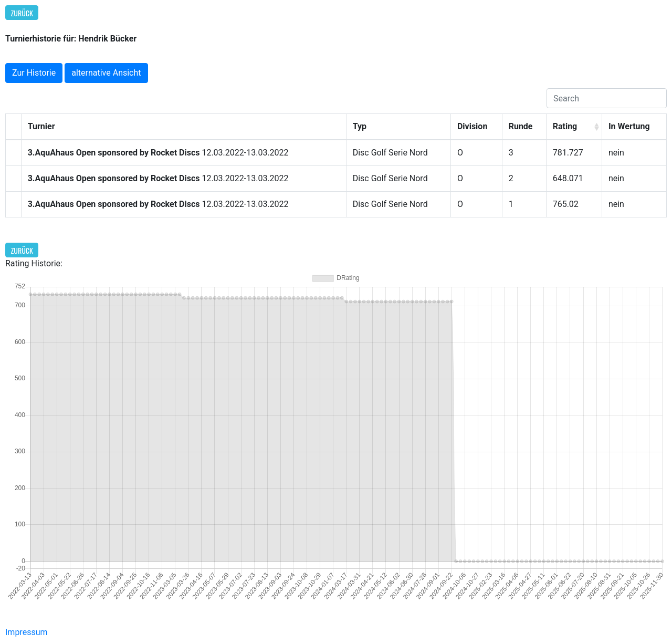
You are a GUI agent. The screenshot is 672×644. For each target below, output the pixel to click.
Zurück (22, 13)
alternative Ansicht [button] (106, 73)
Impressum (27, 632)
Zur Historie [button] (34, 73)
